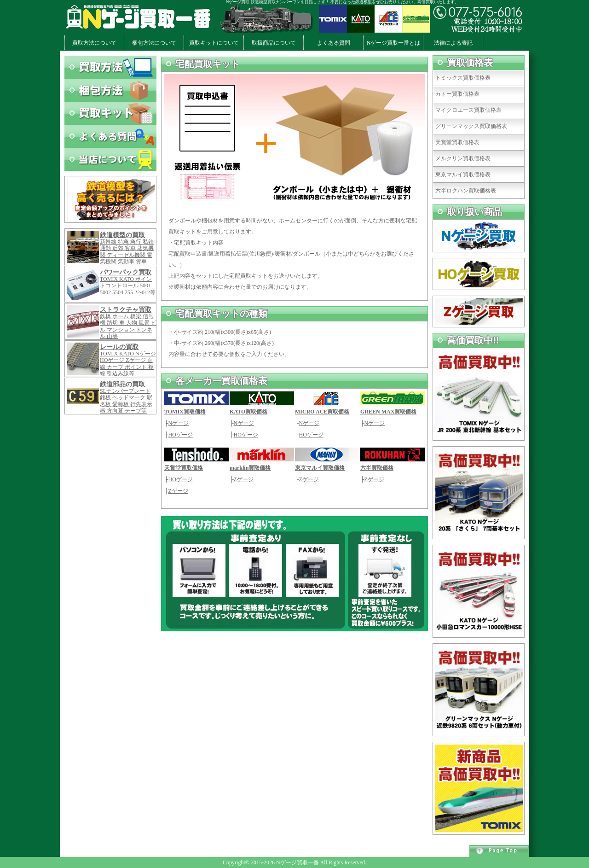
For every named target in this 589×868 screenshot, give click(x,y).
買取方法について (94, 43)
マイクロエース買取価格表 (468, 110)
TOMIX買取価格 (185, 412)
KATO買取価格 (248, 412)
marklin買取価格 (250, 468)
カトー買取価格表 (457, 94)
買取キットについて (214, 43)
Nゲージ (179, 423)
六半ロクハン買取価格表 (466, 191)
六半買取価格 (377, 468)
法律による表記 (453, 43)
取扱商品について (274, 43)
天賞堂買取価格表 (457, 142)
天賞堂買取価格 (184, 468)
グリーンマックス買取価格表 (471, 126)
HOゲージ (181, 435)
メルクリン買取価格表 (463, 158)
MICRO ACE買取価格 (322, 412)
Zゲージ (178, 491)
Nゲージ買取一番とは (394, 43)
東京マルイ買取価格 (320, 468)
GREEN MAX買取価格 (388, 412)
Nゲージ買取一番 (297, 862)
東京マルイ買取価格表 (463, 175)
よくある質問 (334, 43)
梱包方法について (154, 43)
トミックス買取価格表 (463, 78)
